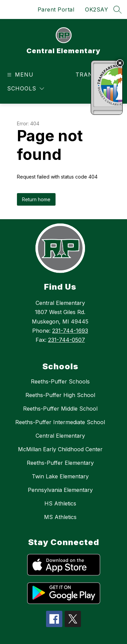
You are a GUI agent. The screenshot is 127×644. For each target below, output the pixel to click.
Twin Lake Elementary (60, 476)
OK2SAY (97, 9)
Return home (36, 199)
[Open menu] (19, 75)
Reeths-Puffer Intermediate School (60, 422)
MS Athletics (60, 517)
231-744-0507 (67, 340)
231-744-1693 (70, 331)
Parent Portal (56, 9)
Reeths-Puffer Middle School (60, 409)
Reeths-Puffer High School (60, 395)
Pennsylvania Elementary (60, 490)
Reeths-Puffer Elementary (60, 463)
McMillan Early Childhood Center (60, 449)
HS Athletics (60, 503)
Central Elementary (60, 436)
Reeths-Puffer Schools (60, 381)
